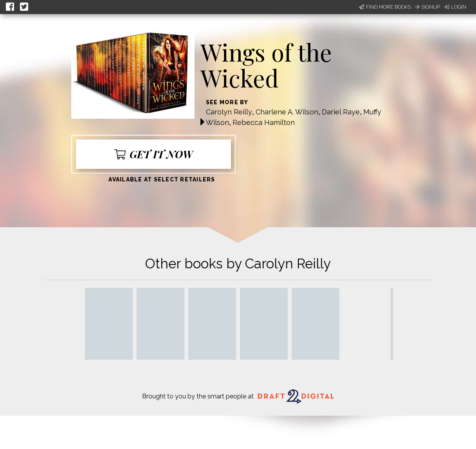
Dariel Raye (341, 112)
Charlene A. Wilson (287, 112)
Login (455, 7)
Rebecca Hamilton (264, 122)
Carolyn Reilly (229, 112)
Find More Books (385, 7)
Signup (427, 7)
